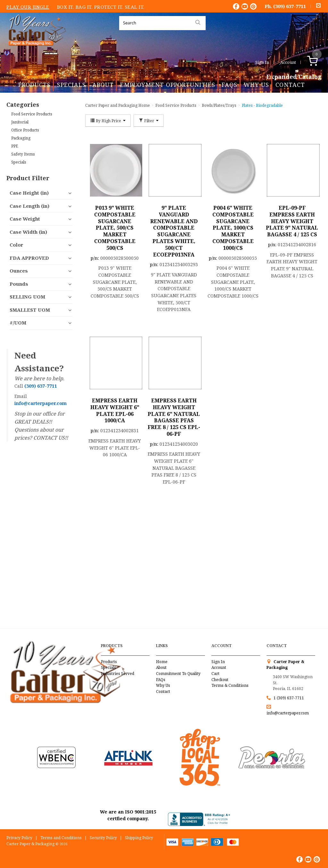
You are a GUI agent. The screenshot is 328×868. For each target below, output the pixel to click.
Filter (149, 121)
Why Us (256, 85)
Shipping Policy (139, 838)
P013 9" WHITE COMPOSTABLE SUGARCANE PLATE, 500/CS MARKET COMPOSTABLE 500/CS (115, 228)
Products (34, 85)
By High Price (108, 121)
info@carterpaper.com (288, 713)
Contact (290, 85)
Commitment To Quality (178, 674)
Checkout (220, 680)
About (103, 85)
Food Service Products (32, 114)
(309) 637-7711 (290, 6)
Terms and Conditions (61, 838)
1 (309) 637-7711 (289, 698)
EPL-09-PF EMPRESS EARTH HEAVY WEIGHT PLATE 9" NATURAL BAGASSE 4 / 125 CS (292, 221)
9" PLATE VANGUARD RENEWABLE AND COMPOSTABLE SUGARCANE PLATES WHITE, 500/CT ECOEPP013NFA (174, 231)
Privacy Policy (19, 838)
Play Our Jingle (28, 7)
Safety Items (23, 154)
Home (162, 662)
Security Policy (103, 838)
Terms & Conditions (230, 685)
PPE (15, 146)
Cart (215, 674)
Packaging (21, 138)
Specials (71, 85)
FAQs (230, 85)
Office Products (25, 130)
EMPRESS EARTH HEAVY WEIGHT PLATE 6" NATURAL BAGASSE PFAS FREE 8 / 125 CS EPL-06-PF (174, 417)
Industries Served (118, 674)
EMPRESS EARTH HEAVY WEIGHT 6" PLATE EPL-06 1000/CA (115, 410)
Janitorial (20, 122)
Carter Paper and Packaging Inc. (36, 51)
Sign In (262, 62)
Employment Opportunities (168, 85)
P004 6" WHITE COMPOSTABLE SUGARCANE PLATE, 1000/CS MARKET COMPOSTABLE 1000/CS (233, 228)
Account (288, 62)
